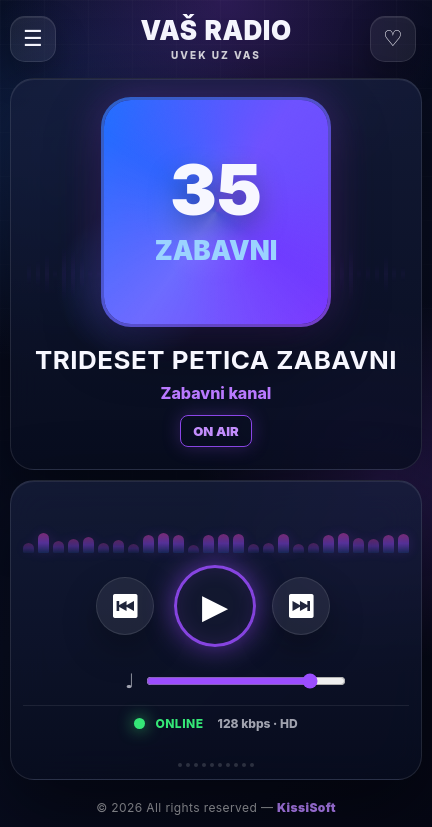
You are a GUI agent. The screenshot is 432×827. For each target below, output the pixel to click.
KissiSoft (306, 807)
